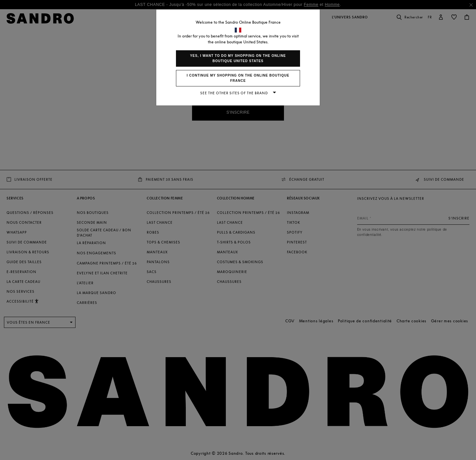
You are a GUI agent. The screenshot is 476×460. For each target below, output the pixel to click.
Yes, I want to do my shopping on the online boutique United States (238, 58)
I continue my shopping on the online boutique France (238, 78)
